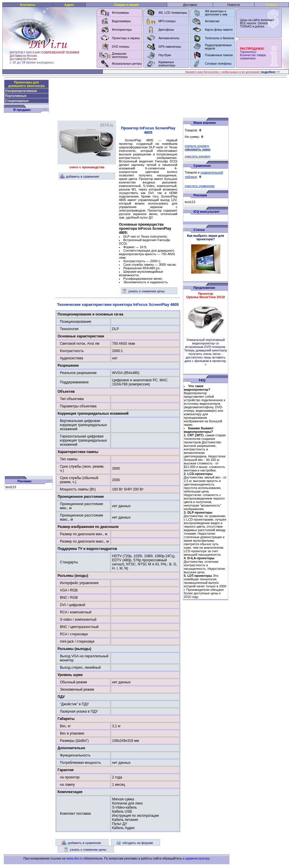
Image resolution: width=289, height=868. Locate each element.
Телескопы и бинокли (219, 38)
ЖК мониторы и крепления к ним (216, 13)
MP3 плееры (167, 21)
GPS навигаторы (170, 47)
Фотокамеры (120, 13)
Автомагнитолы (169, 38)
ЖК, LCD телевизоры (173, 13)
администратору (198, 858)
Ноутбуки (165, 55)
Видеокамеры (121, 21)
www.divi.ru (75, 858)
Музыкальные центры (127, 64)
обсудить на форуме (135, 843)
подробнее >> (271, 72)
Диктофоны (166, 30)
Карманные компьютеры (167, 64)
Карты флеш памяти (219, 30)
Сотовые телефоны (218, 64)
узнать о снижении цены (143, 291)
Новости (234, 5)
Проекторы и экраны (126, 38)
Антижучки (212, 21)
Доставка (190, 5)
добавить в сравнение (80, 176)
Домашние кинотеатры (120, 55)
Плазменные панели (219, 55)
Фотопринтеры (122, 30)
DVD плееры (121, 47)
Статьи (272, 5)
